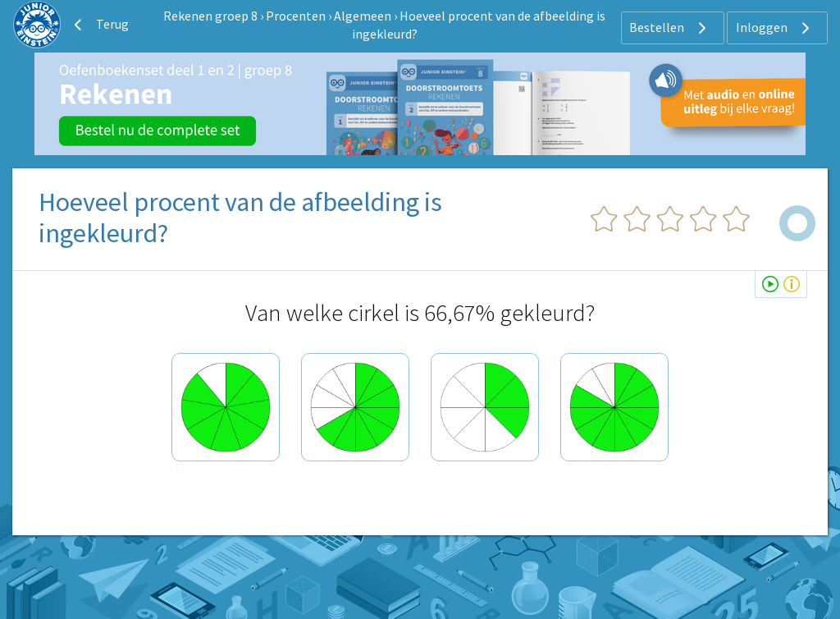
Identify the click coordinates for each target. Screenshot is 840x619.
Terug (99, 25)
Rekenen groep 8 (210, 16)
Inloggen (775, 28)
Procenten (296, 16)
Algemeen (363, 16)
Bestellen (670, 28)
